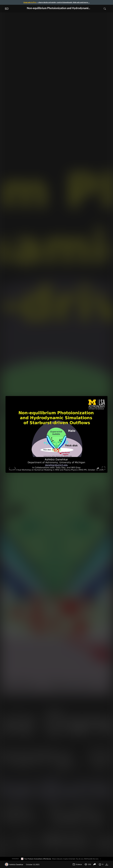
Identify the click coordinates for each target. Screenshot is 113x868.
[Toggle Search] (105, 9)
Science (77, 864)
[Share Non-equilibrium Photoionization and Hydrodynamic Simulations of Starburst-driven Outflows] (95, 864)
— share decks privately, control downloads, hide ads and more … (56, 2)
